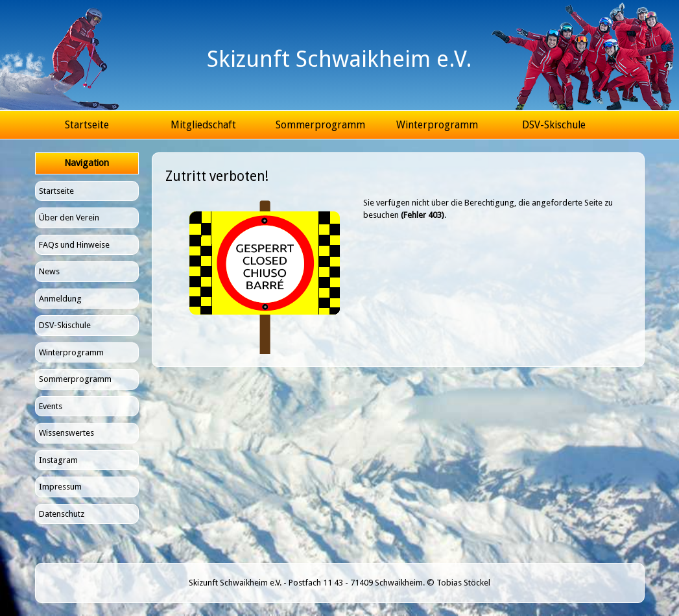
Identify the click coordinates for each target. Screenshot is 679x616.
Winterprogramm (437, 125)
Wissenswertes (66, 433)
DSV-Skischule (554, 125)
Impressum (60, 487)
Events (51, 406)
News (49, 271)
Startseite (87, 125)
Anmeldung (60, 299)
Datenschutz (62, 514)
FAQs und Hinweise (74, 245)
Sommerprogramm (320, 125)
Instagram (58, 460)
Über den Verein (69, 218)
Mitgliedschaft (203, 125)
